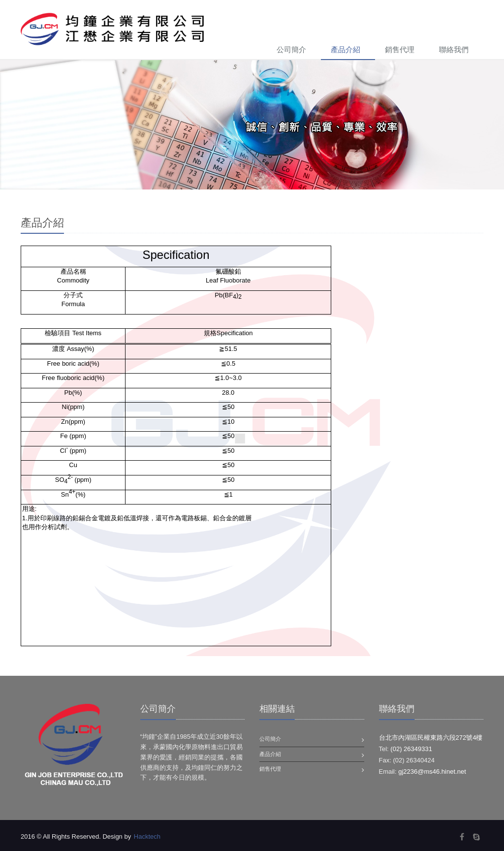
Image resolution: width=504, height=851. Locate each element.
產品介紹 (346, 49)
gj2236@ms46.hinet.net (432, 772)
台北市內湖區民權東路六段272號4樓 (431, 738)
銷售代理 (400, 49)
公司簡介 (291, 49)
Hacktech (147, 836)
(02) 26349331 (411, 749)
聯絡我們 (454, 49)
